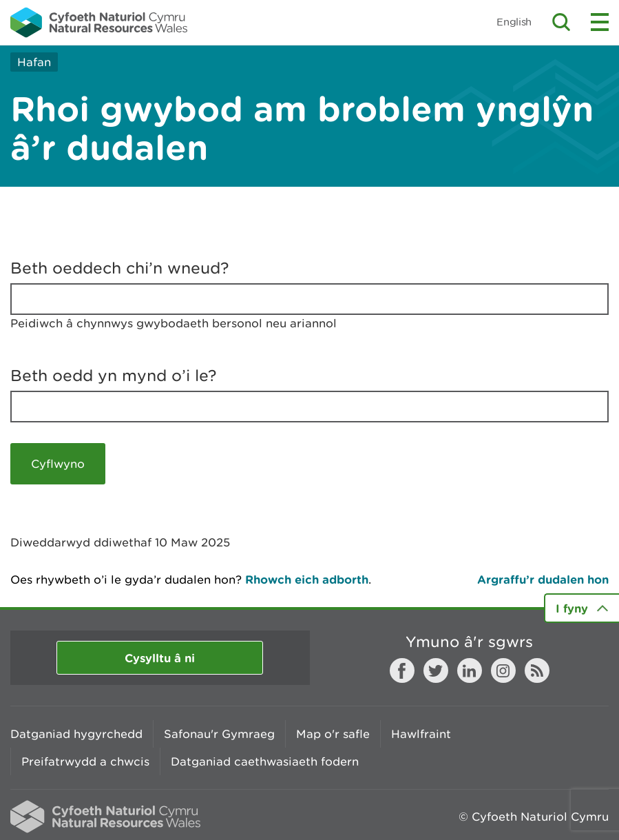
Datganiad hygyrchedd (76, 734)
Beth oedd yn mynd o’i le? (114, 376)
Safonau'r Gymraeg (219, 734)
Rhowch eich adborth (307, 579)
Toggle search (561, 22)
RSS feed (537, 670)
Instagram (503, 670)
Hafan (34, 62)
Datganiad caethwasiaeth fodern (265, 761)
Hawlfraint (421, 734)
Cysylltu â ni (160, 658)
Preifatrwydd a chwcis (85, 761)
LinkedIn (470, 670)
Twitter (436, 670)
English (514, 22)
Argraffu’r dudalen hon (543, 579)
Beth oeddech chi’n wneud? (120, 268)
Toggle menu (600, 22)
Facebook (402, 670)
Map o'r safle (333, 734)
